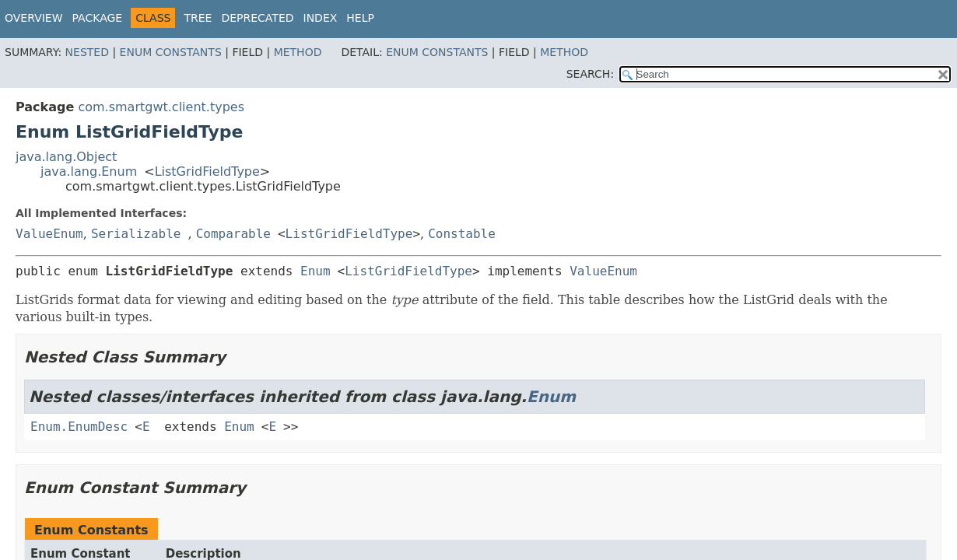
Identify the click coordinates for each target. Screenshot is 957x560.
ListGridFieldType (207, 171)
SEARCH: (590, 74)
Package (98, 18)
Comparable (233, 234)
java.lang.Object (66, 157)
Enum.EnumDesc (79, 427)
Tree (198, 18)
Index (321, 18)
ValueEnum (49, 234)
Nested (87, 52)
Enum (315, 271)
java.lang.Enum (89, 171)
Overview (34, 18)
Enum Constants (171, 52)
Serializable (136, 234)
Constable (462, 234)
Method (298, 52)
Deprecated (257, 18)
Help (360, 18)
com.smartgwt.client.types (161, 107)
